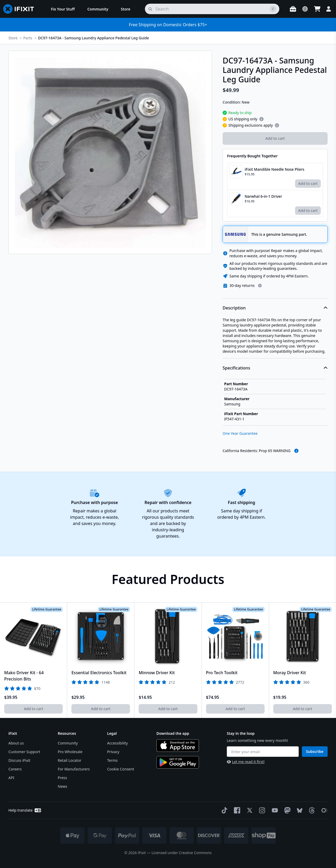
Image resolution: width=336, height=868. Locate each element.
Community (68, 743)
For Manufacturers (74, 769)
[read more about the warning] (296, 451)
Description (275, 308)
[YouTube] (274, 810)
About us (16, 743)
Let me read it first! (246, 762)
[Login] (329, 9)
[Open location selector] (305, 9)
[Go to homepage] (21, 9)
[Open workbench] (293, 9)
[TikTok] (223, 810)
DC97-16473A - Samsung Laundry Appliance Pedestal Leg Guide (94, 38)
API (11, 778)
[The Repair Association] (323, 810)
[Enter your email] (263, 752)
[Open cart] (317, 9)
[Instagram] (261, 810)
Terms (112, 760)
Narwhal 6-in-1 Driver (263, 196)
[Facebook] (236, 810)
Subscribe (315, 751)
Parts (28, 38)
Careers (15, 769)
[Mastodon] (286, 810)
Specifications (275, 368)
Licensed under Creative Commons (182, 853)
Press (62, 778)
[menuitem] (63, 9)
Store (13, 38)
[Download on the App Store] (178, 746)
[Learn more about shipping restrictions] (261, 119)
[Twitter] (249, 810)
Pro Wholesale (70, 752)
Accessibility (117, 743)
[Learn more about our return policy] (260, 286)
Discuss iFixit (19, 760)
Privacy (113, 752)
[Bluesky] (299, 810)
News (62, 786)
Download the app (173, 733)
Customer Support (24, 752)
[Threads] (311, 810)
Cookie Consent (121, 769)
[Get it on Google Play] (178, 762)
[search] (212, 9)
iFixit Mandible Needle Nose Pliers (274, 169)
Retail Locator (70, 760)
